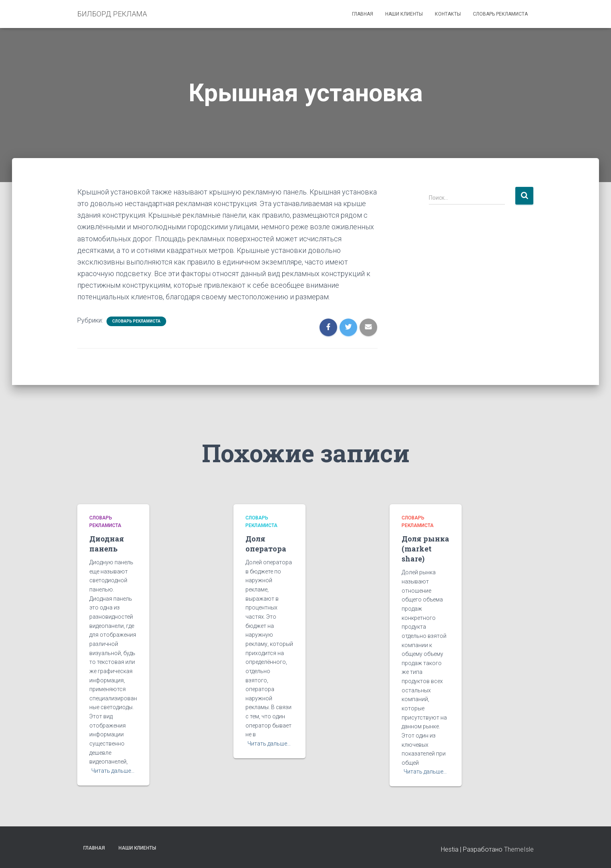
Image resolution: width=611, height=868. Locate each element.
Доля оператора (266, 544)
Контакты (448, 14)
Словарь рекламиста (500, 14)
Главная (363, 14)
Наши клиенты (404, 14)
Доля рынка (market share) (425, 549)
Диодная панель (107, 544)
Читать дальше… (113, 771)
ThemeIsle (519, 849)
